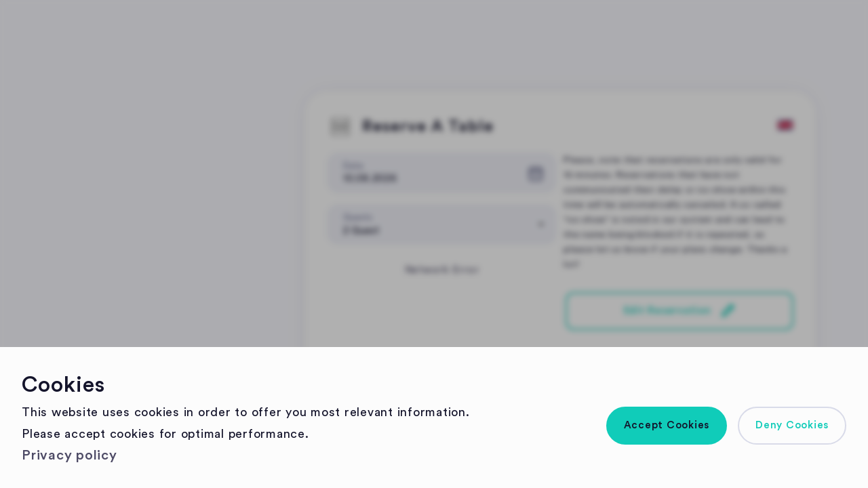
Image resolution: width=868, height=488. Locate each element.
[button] (667, 426)
